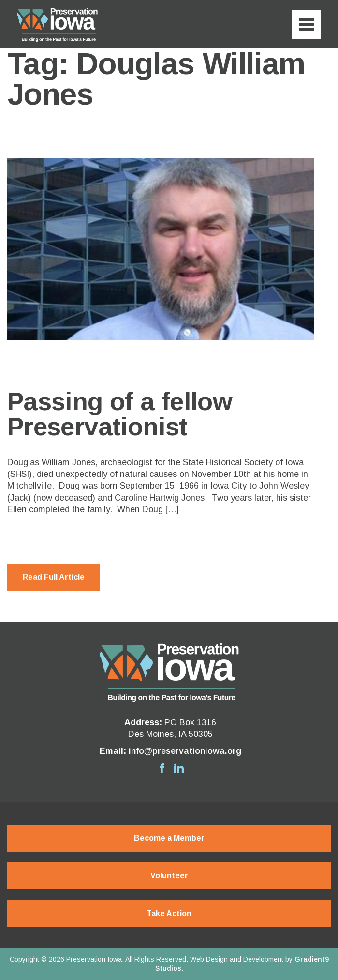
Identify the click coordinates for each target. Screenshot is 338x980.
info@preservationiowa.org (185, 751)
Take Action (169, 913)
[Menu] (307, 24)
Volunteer (169, 876)
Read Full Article (54, 577)
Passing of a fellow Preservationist (120, 414)
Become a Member (169, 838)
